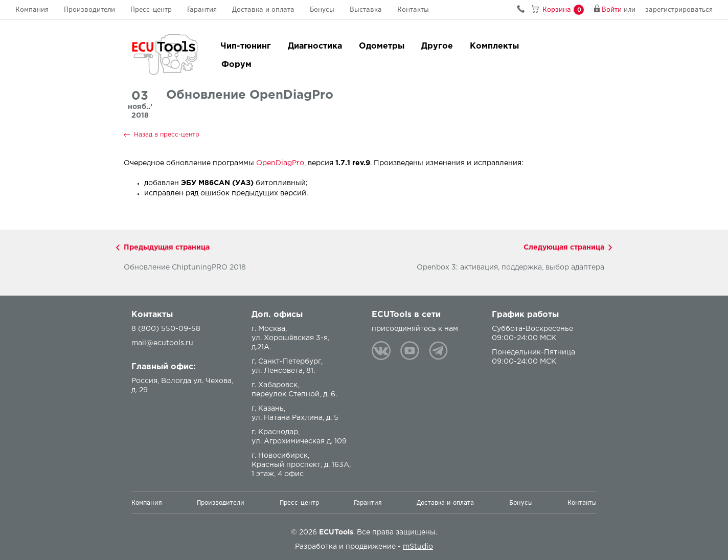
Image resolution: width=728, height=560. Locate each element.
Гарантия (202, 9)
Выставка (366, 9)
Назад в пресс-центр (167, 135)
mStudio (418, 547)
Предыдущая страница (167, 248)
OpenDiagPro (280, 163)
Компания (32, 9)
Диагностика (315, 46)
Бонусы (322, 9)
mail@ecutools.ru (162, 343)
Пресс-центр (151, 9)
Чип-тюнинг (246, 46)
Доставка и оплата (263, 9)
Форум (236, 65)
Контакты (413, 9)
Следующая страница (564, 248)
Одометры (382, 46)
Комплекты (494, 46)
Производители (89, 9)
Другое (437, 46)
